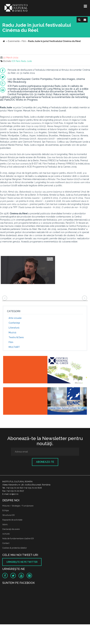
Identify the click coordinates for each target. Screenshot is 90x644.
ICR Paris (16, 61)
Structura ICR (9, 515)
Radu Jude (26, 61)
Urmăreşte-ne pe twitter (22, 562)
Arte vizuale (15, 318)
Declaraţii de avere (11, 529)
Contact (6, 543)
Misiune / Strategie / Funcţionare (18, 506)
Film (11, 342)
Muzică (12, 333)
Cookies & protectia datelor (15, 548)
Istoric (5, 524)
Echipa (6, 510)
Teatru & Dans (16, 337)
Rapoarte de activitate (12, 520)
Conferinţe (14, 323)
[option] (28, 270)
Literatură (14, 328)
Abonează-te (45, 462)
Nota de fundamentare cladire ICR (18, 538)
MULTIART (14, 347)
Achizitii (6, 534)
